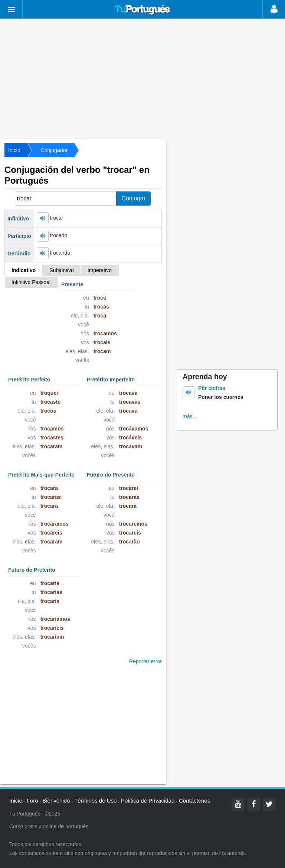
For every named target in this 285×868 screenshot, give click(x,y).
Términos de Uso (95, 801)
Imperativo (100, 270)
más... (190, 416)
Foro (32, 801)
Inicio (14, 150)
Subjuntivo (61, 270)
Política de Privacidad (148, 801)
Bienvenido (56, 801)
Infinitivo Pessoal (31, 282)
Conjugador (54, 150)
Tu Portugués (142, 10)
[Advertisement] (142, 78)
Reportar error (145, 661)
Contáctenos (194, 801)
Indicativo (24, 270)
